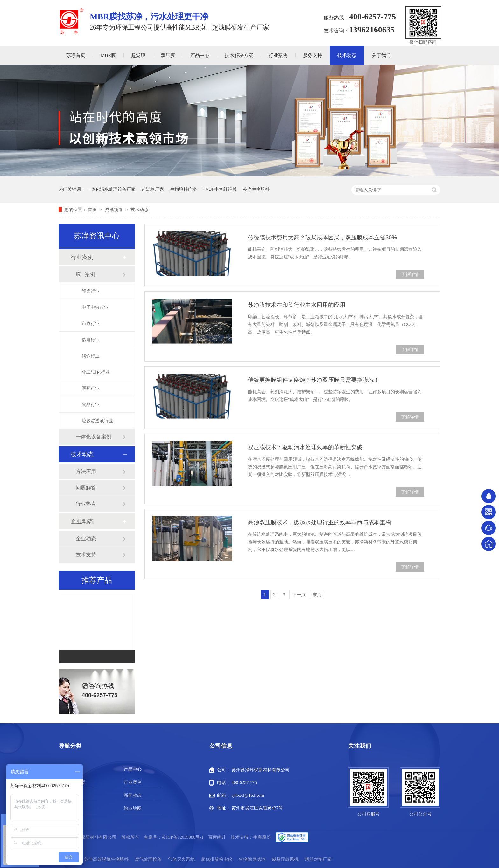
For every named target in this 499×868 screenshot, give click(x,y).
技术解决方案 (239, 55)
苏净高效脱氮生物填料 (106, 859)
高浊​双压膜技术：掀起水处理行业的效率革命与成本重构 (320, 522)
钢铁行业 (91, 356)
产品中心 (200, 55)
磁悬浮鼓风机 (285, 859)
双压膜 (168, 55)
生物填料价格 (183, 189)
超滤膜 (138, 55)
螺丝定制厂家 (318, 859)
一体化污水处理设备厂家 (111, 189)
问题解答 (86, 488)
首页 (93, 210)
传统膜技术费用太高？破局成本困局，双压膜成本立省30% (322, 238)
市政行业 (91, 323)
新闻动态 (133, 795)
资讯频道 (114, 210)
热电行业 (91, 340)
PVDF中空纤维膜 (220, 189)
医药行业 (91, 388)
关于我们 (381, 55)
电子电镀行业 (95, 307)
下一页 (299, 595)
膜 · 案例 (85, 274)
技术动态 (347, 55)
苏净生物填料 (256, 189)
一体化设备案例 (94, 437)
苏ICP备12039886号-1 (183, 837)
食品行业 (91, 404)
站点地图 (133, 808)
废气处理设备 (148, 859)
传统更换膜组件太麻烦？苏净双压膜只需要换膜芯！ (314, 380)
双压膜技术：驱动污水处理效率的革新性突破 (305, 447)
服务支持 (313, 55)
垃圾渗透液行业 (97, 421)
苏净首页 (76, 55)
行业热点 (86, 504)
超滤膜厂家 (153, 189)
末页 (317, 595)
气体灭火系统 (181, 859)
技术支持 (86, 555)
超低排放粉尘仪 (217, 859)
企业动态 (82, 521)
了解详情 (410, 274)
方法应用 (86, 471)
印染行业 (91, 291)
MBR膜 (108, 55)
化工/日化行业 (96, 372)
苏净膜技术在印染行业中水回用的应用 (297, 305)
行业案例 (278, 55)
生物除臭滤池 (252, 859)
